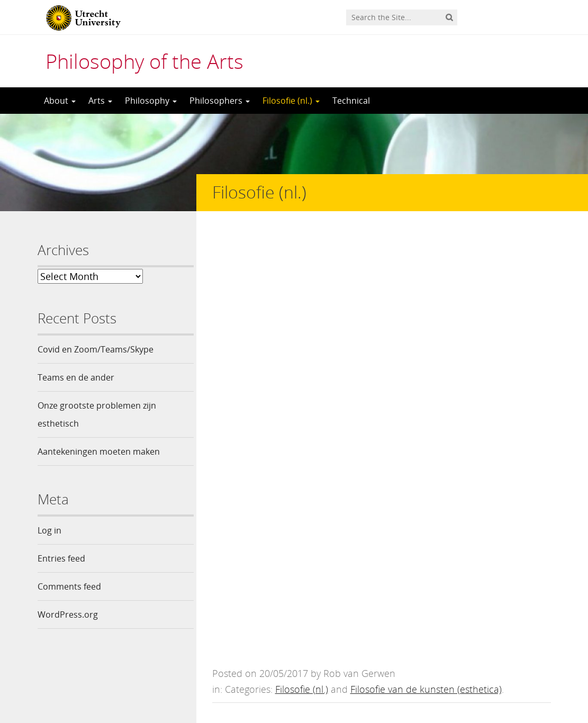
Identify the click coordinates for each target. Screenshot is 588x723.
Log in (49, 530)
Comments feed (69, 586)
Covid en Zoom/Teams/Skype (96, 349)
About (60, 101)
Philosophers (220, 101)
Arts (100, 101)
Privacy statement (503, 675)
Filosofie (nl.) (291, 101)
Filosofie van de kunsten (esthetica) (426, 256)
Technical (351, 101)
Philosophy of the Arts (144, 61)
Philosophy (151, 101)
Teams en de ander (76, 377)
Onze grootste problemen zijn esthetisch (97, 414)
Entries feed (61, 558)
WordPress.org (68, 614)
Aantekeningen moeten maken (99, 451)
